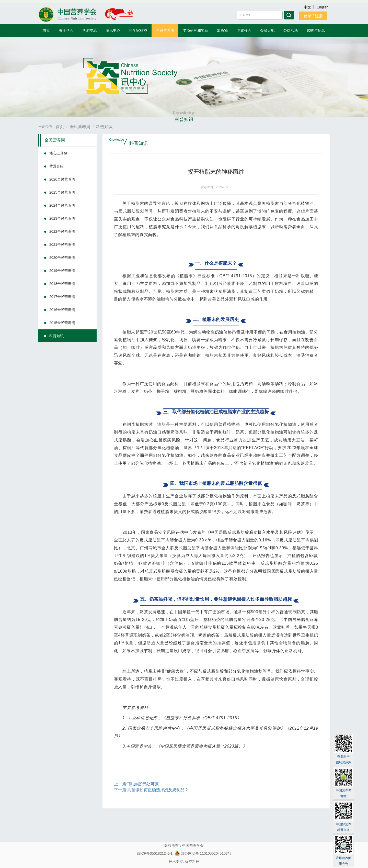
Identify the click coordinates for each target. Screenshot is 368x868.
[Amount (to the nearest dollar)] (260, 15)
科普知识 (56, 336)
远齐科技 (192, 862)
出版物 (222, 30)
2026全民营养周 (62, 179)
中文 (308, 7)
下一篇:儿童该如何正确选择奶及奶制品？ (151, 790)
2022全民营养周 (62, 231)
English (323, 7)
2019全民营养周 (62, 271)
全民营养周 (165, 30)
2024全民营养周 (62, 205)
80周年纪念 (316, 30)
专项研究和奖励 (195, 30)
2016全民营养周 (62, 310)
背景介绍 (56, 166)
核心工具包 (58, 153)
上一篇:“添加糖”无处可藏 (136, 784)
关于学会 (66, 30)
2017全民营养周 (62, 297)
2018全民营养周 (62, 284)
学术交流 (89, 30)
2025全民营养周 (62, 192)
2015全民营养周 (62, 323)
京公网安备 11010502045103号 (203, 853)
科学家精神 (138, 30)
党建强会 (244, 30)
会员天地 (267, 30)
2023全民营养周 (62, 218)
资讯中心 (113, 30)
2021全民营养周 (62, 244)
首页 (47, 30)
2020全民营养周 (62, 258)
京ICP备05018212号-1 (155, 853)
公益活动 (291, 30)
